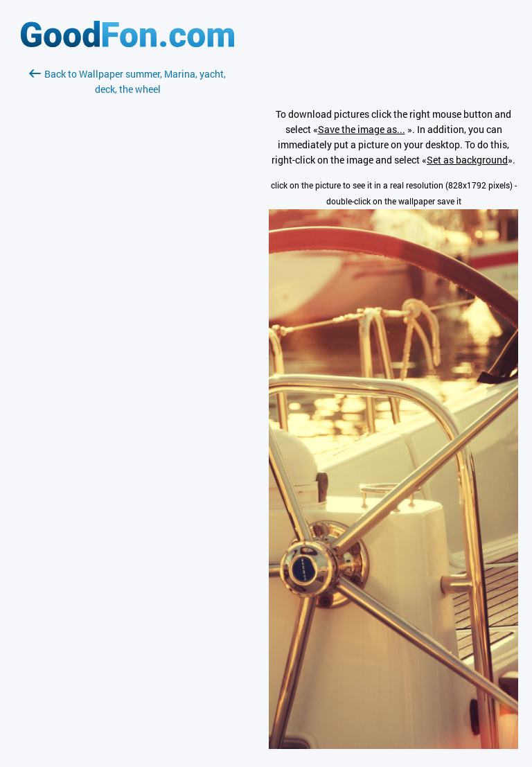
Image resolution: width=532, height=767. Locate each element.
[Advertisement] (127, 261)
